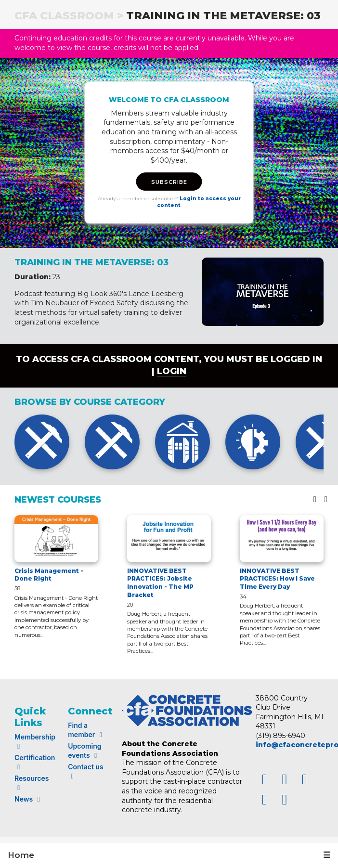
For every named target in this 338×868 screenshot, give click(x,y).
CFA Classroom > (69, 16)
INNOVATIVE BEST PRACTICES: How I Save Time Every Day (277, 579)
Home (21, 855)
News (29, 799)
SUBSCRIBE (169, 182)
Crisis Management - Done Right (49, 575)
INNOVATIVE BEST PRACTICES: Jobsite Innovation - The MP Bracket (160, 583)
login (172, 371)
